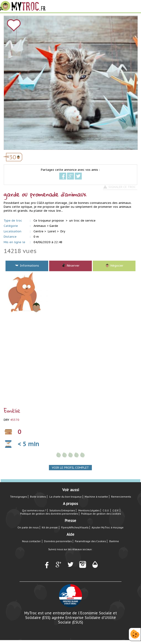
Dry (63, 231)
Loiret (52, 231)
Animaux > (41, 226)
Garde (54, 226)
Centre (38, 231)
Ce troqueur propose (49, 221)
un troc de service (82, 221)
